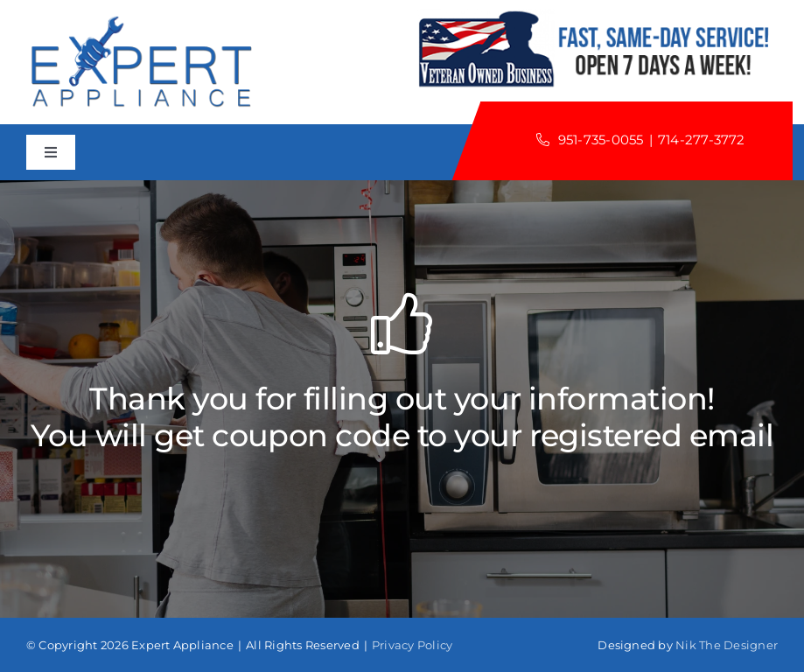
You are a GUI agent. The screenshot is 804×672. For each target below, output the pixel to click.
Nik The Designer (727, 645)
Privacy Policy (412, 645)
